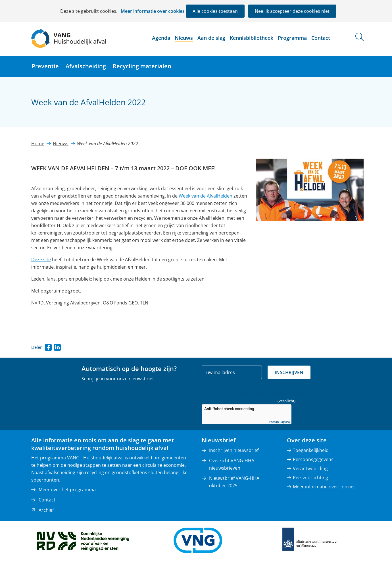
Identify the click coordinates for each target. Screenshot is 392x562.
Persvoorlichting (310, 478)
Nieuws (184, 38)
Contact (321, 38)
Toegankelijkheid (311, 450)
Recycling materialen (142, 66)
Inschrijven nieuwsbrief (234, 450)
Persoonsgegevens (313, 459)
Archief (46, 510)
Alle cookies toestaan (215, 11)
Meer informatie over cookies (153, 11)
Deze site (41, 260)
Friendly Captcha (280, 422)
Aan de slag (211, 38)
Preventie (45, 66)
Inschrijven (289, 372)
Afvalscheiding (86, 66)
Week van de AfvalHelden (206, 196)
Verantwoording (310, 468)
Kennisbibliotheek (252, 38)
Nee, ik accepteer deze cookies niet (292, 11)
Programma (292, 38)
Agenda (161, 38)
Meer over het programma (67, 490)
